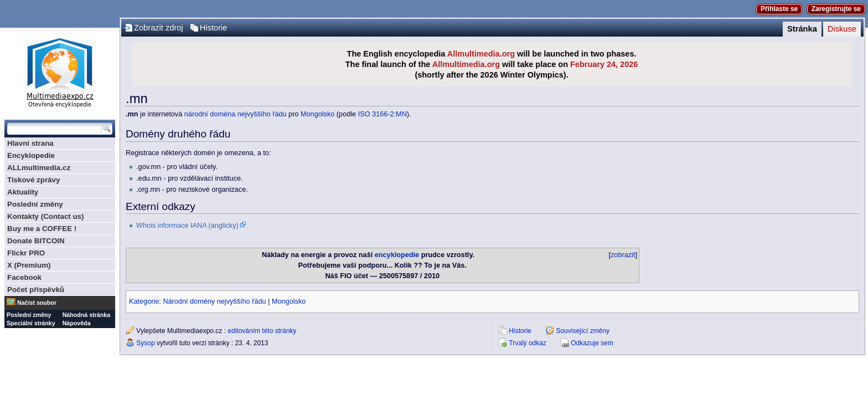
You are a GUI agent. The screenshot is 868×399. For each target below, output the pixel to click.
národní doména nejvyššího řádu (236, 114)
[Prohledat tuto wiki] (54, 129)
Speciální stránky (31, 323)
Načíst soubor (37, 303)
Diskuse (842, 29)
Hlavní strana (30, 143)
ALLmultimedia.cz (39, 168)
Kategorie (144, 301)
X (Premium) (29, 265)
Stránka (802, 29)
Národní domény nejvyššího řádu (214, 301)
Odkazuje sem (592, 343)
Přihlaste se (779, 9)
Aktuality (23, 192)
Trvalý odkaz (528, 343)
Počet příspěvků (36, 290)
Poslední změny (35, 204)
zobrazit (623, 255)
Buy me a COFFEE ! (42, 229)
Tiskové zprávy (33, 180)
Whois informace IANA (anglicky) (187, 226)
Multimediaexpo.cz (60, 71)
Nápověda (77, 323)
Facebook (24, 277)
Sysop (145, 343)
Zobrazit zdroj (159, 28)
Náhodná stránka (86, 315)
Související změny (583, 331)
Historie (214, 28)
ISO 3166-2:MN (383, 114)
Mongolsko (317, 114)
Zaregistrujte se (836, 9)
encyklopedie (397, 255)
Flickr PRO (26, 253)
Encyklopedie (31, 155)
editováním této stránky (262, 331)
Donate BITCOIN (36, 241)
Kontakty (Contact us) (45, 216)
